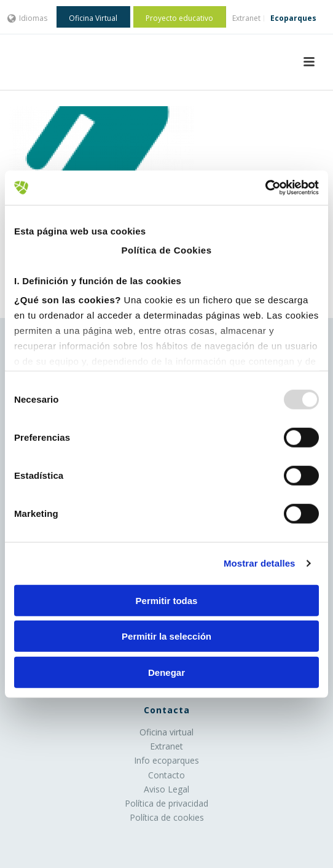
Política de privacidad (166, 803)
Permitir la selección (166, 636)
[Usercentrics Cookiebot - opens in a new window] (265, 188)
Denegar (166, 672)
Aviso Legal (166, 789)
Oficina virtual (166, 732)
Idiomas (27, 18)
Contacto (166, 775)
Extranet (166, 746)
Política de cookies (167, 817)
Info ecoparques (166, 760)
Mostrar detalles (260, 563)
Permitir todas (167, 600)
